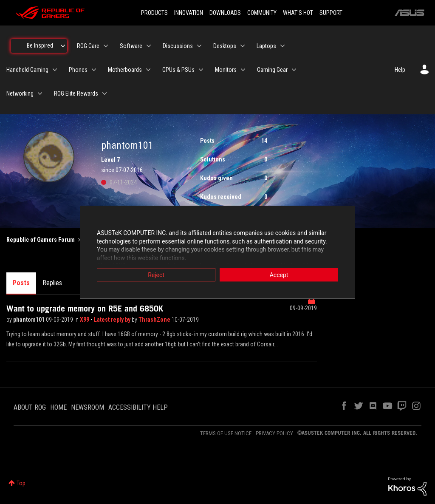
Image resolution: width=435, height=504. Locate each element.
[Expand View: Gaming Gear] (294, 70)
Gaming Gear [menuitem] (272, 70)
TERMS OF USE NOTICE (226, 433)
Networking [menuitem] (20, 93)
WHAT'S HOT (298, 13)
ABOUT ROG (30, 407)
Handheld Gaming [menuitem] (27, 70)
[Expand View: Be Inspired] (63, 46)
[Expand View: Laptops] (282, 46)
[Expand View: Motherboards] (148, 70)
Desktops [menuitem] (225, 46)
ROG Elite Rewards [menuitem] (76, 93)
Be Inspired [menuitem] (40, 45)
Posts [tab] (21, 283)
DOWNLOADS (225, 13)
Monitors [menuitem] (226, 70)
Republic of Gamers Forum (41, 240)
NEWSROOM (88, 407)
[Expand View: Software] (149, 46)
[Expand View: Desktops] (243, 46)
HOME (58, 407)
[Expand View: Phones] (94, 70)
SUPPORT (331, 13)
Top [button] (21, 483)
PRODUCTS (154, 13)
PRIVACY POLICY (274, 433)
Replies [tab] (52, 283)
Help (400, 70)
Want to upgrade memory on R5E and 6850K (85, 309)
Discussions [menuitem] (178, 46)
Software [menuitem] (131, 46)
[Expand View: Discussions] (199, 46)
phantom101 (30, 320)
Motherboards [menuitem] (125, 70)
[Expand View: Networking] (40, 93)
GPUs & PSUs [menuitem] (178, 70)
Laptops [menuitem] (266, 46)
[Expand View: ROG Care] (106, 46)
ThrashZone (155, 320)
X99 (85, 320)
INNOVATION (189, 13)
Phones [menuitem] (78, 70)
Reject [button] (156, 275)
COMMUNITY (262, 13)
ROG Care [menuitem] (88, 46)
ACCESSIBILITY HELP (138, 407)
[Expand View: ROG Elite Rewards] (105, 93)
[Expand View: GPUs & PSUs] (201, 70)
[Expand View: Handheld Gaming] (55, 70)
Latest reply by (113, 320)
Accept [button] (279, 275)
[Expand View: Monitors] (243, 70)
